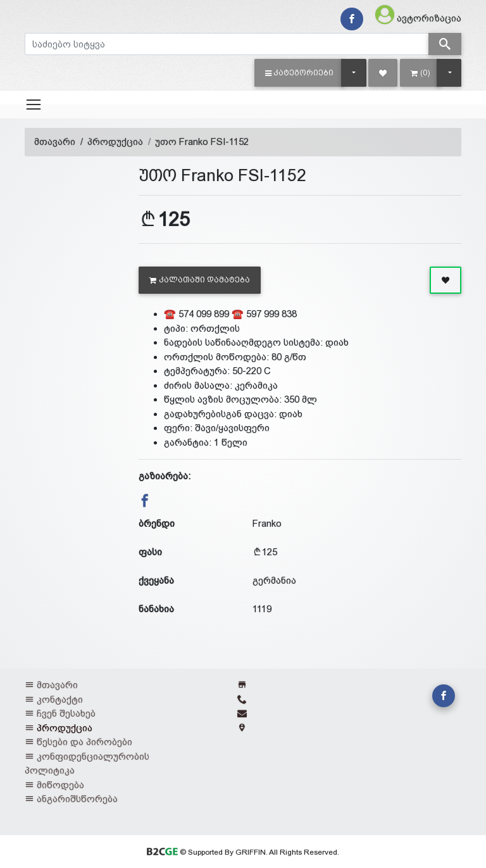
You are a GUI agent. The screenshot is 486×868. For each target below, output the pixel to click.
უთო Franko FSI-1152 (202, 142)
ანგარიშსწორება (77, 799)
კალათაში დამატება (200, 280)
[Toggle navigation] (34, 104)
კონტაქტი (60, 699)
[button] (300, 73)
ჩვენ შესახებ (66, 713)
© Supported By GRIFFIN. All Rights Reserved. (243, 852)
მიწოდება (60, 785)
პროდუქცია (115, 142)
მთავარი (55, 142)
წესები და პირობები (84, 742)
